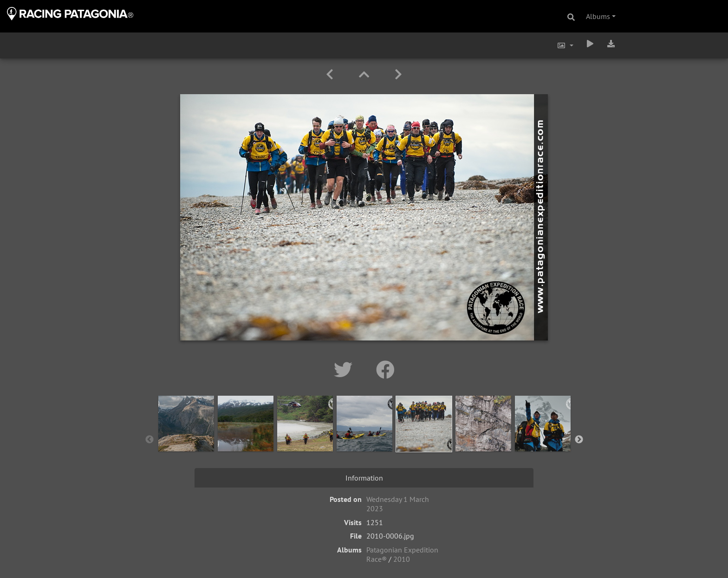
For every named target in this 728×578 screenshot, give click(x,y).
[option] (186, 438)
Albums (598, 16)
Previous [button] (149, 440)
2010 (402, 559)
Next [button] (579, 440)
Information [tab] (364, 478)
